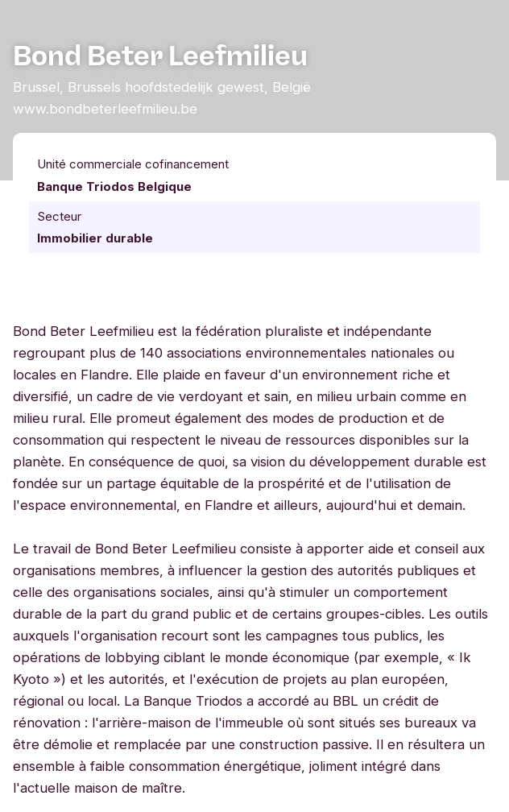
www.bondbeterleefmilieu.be (105, 109)
